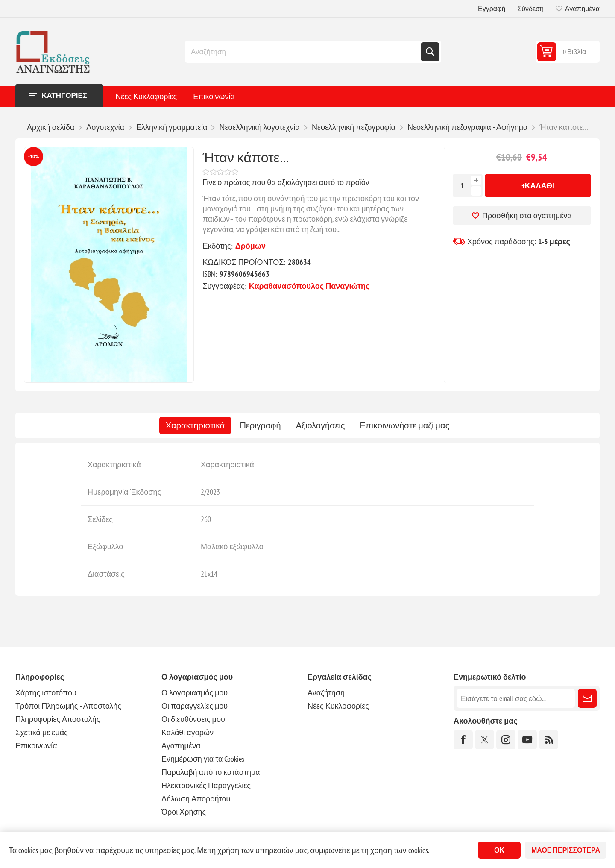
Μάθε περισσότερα (566, 850)
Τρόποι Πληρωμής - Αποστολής (68, 706)
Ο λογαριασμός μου (195, 693)
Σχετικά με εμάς (42, 732)
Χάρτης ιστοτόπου (46, 693)
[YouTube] (527, 740)
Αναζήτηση (430, 52)
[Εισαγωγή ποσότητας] (462, 186)
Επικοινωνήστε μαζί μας (404, 425)
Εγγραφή (492, 9)
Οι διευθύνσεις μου (193, 719)
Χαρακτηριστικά (195, 425)
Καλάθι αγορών (187, 732)
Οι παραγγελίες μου (195, 706)
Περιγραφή (260, 425)
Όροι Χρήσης (184, 812)
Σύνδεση (530, 9)
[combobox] (304, 52)
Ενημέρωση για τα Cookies (203, 759)
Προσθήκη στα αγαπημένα (527, 216)
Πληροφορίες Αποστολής (58, 719)
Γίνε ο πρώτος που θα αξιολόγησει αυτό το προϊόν (286, 182)
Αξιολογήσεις (321, 425)
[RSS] (549, 740)
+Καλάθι (538, 186)
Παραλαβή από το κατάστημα (211, 772)
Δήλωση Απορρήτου (196, 799)
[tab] (195, 425)
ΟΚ (499, 850)
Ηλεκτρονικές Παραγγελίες (206, 785)
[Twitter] (485, 740)
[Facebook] (463, 740)
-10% (34, 157)
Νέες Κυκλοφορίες (146, 96)
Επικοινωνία (214, 96)
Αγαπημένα (181, 746)
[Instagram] (506, 740)
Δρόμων (250, 246)
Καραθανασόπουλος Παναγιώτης (309, 286)
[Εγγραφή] (516, 698)
